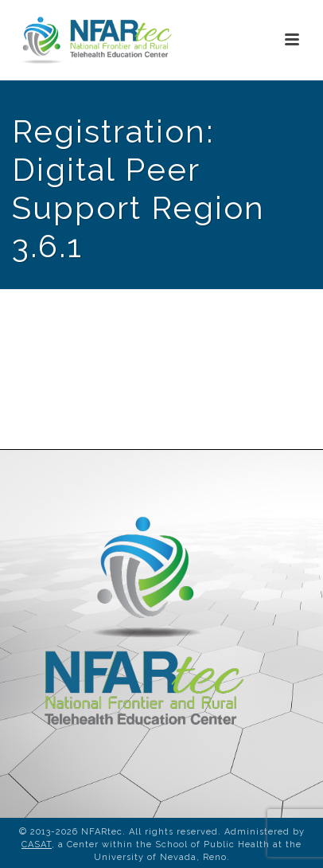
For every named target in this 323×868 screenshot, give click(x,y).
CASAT (37, 845)
